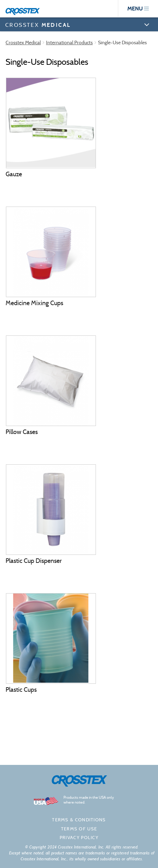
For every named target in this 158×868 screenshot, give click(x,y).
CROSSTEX (38, 25)
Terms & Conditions (79, 820)
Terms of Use (79, 829)
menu (138, 9)
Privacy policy (79, 838)
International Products (69, 42)
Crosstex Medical (23, 42)
